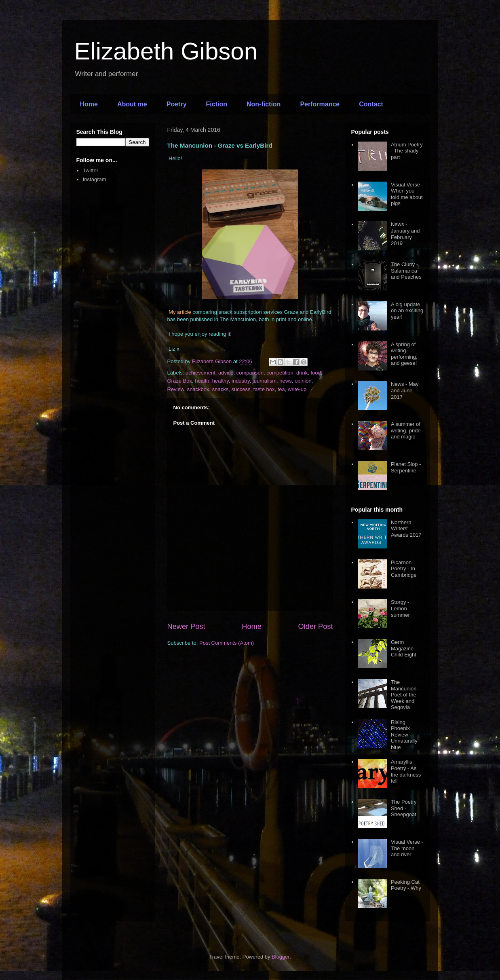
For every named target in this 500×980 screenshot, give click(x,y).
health (202, 381)
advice (226, 373)
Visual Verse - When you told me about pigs (407, 194)
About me (132, 104)
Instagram (95, 179)
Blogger (281, 957)
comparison (250, 373)
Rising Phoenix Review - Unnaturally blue (404, 735)
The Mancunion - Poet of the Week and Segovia (405, 695)
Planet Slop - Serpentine (406, 467)
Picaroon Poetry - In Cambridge (404, 569)
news (285, 381)
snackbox (198, 389)
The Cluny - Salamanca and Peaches (406, 271)
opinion (303, 381)
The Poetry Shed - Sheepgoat (404, 808)
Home (89, 104)
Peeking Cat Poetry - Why (406, 885)
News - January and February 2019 (405, 234)
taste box (264, 389)
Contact (371, 104)
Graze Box (180, 381)
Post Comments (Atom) (227, 643)
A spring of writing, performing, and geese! (404, 354)
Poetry (177, 104)
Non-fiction (264, 104)
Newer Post (186, 627)
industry (241, 381)
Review (176, 389)
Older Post (316, 627)
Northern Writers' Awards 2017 (406, 529)
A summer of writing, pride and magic (406, 430)
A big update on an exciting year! (407, 311)
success (241, 389)
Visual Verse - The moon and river (407, 848)
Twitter (91, 170)
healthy (220, 381)
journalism (265, 381)
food (315, 373)
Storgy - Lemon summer (400, 608)
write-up (297, 389)
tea (281, 389)
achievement (200, 373)
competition (280, 373)
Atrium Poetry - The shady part (407, 151)
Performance (320, 104)
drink (302, 373)
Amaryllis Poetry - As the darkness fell (406, 771)
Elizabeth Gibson (166, 51)
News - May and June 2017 (405, 390)
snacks (220, 389)
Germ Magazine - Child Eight (404, 648)
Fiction (217, 104)
